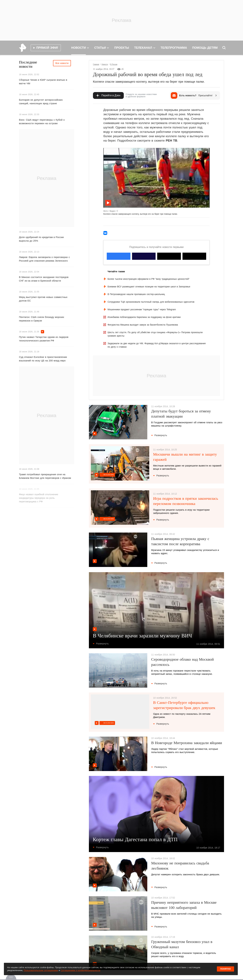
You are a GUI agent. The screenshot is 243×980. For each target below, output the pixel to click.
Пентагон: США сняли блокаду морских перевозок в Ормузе (42, 319)
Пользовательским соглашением (41, 970)
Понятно (225, 969)
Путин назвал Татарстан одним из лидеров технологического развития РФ (44, 339)
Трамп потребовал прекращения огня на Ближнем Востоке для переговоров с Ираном (45, 476)
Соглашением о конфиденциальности (80, 970)
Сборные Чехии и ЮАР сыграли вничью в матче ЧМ (43, 82)
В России (114, 64)
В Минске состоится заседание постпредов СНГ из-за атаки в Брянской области (44, 279)
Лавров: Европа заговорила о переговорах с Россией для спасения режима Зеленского (44, 259)
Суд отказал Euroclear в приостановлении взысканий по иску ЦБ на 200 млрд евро (43, 359)
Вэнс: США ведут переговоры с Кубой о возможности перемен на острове (42, 122)
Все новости (62, 63)
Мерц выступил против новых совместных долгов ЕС (43, 299)
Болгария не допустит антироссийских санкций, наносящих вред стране (41, 102)
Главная (96, 64)
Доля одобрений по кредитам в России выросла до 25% (41, 239)
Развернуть (159, 435)
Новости (105, 64)
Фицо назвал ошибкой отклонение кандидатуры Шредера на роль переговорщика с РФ (39, 498)
